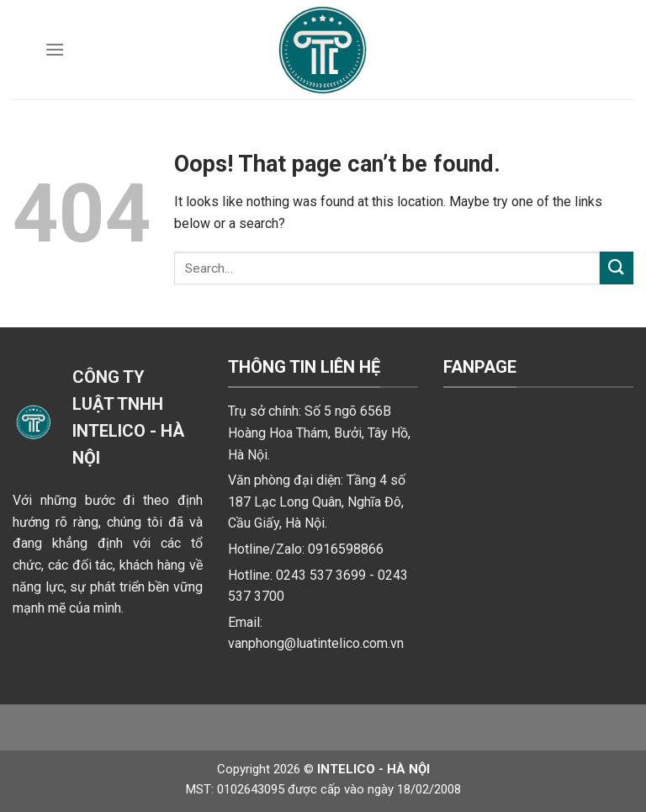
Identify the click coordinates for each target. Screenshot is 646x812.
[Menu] (55, 49)
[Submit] (617, 268)
